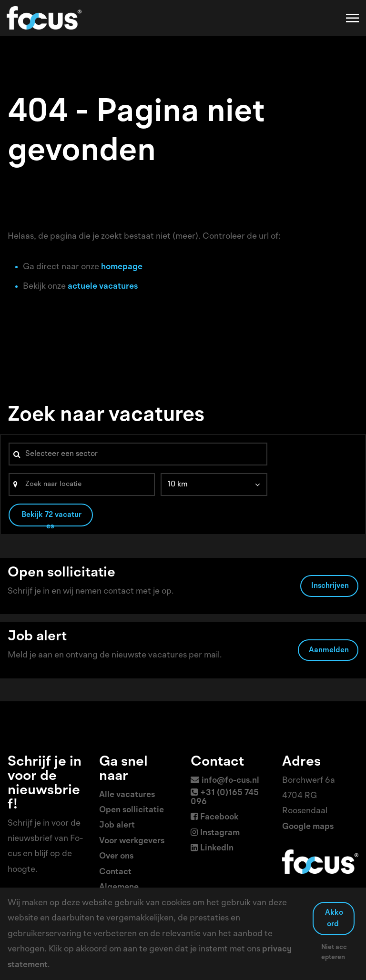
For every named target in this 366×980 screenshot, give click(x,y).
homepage (122, 267)
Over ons (116, 856)
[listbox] (214, 485)
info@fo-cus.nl (230, 780)
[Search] (82, 485)
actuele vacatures (103, 286)
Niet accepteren (334, 952)
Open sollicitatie (132, 810)
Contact (115, 872)
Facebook (219, 817)
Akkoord (334, 919)
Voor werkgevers (132, 841)
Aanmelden (329, 650)
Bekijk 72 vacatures (51, 519)
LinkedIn (217, 848)
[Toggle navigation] (353, 18)
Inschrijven (330, 586)
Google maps (308, 827)
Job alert (117, 825)
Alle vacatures (127, 795)
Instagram (220, 833)
